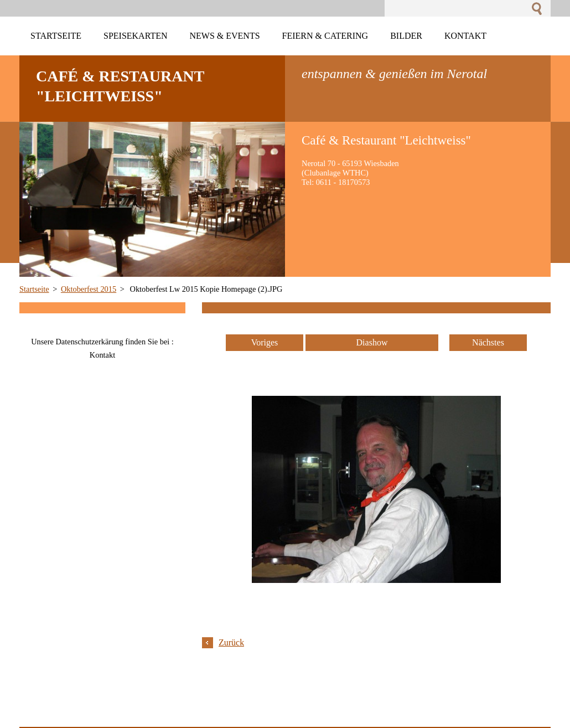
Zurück (231, 642)
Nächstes (488, 342)
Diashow (372, 342)
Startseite (34, 289)
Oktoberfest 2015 (89, 289)
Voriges (265, 342)
